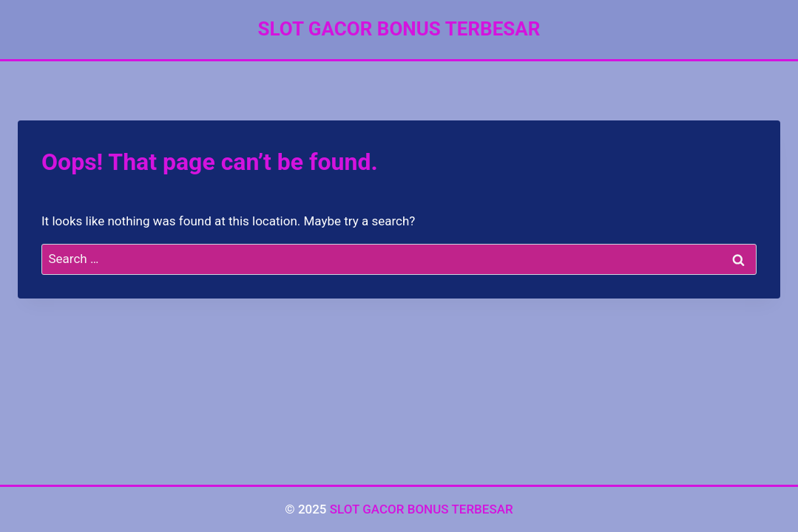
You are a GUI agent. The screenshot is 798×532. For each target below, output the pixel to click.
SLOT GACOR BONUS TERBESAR (422, 509)
